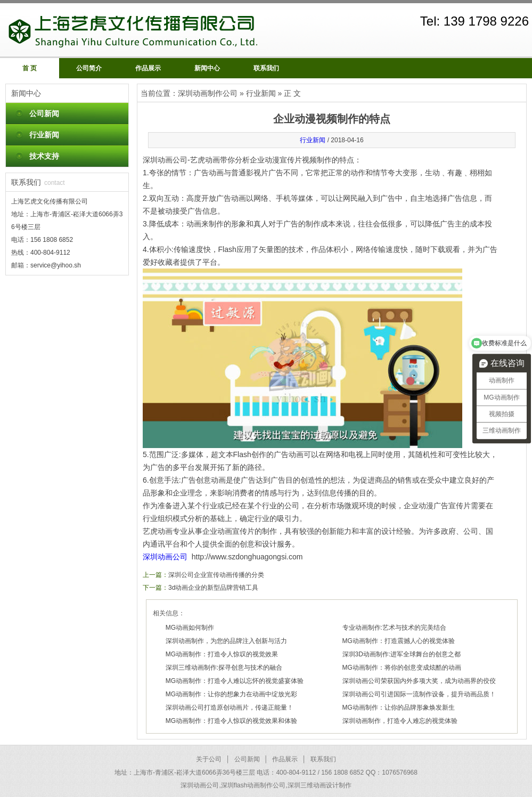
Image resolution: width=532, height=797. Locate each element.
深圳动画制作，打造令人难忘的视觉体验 (400, 721)
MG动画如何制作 (190, 628)
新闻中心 (207, 68)
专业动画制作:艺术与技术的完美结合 (394, 628)
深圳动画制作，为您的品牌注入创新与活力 (226, 641)
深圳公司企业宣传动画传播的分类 (216, 575)
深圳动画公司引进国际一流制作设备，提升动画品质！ (419, 694)
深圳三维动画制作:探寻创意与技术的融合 (224, 668)
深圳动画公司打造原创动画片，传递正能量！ (230, 707)
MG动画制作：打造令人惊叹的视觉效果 (222, 654)
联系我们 (266, 68)
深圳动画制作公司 (208, 93)
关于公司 (209, 759)
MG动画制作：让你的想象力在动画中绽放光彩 (231, 694)
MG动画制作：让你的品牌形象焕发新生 (399, 707)
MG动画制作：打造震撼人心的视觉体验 (399, 641)
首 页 (30, 68)
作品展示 (148, 68)
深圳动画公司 (165, 557)
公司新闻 (44, 113)
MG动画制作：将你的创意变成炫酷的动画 (402, 668)
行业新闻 (44, 135)
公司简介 (89, 68)
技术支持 (44, 156)
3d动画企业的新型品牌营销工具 (213, 588)
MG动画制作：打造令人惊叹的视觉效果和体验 (231, 721)
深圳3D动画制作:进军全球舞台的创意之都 (402, 654)
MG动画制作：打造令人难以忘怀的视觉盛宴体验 (235, 681)
